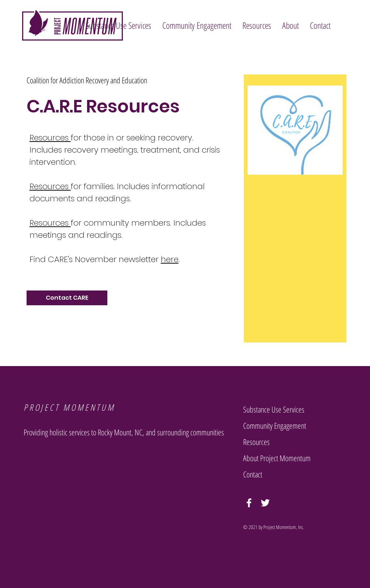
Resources (50, 138)
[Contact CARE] (67, 298)
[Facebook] (249, 503)
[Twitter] (265, 503)
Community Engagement (275, 425)
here (170, 259)
